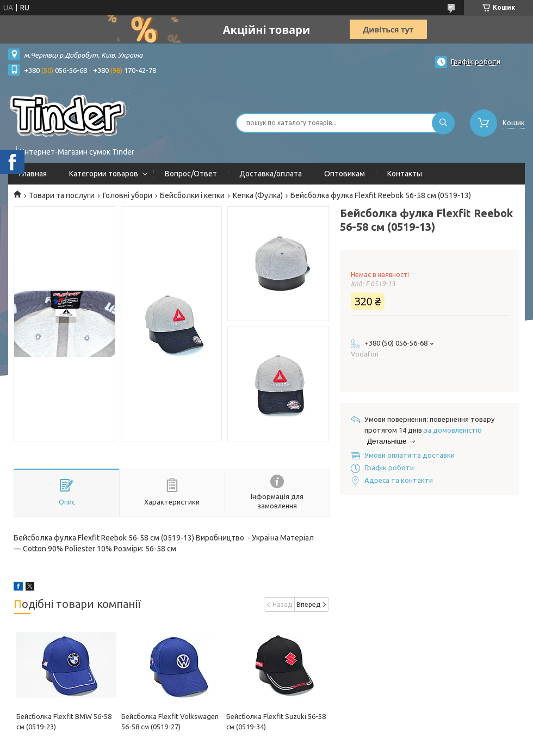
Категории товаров (104, 174)
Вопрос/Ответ (191, 174)
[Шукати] (443, 123)
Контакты (405, 174)
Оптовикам (345, 174)
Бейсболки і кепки (192, 195)
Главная (33, 174)
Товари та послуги (62, 195)
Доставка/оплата (271, 174)
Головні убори (128, 195)
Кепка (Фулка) (258, 195)
